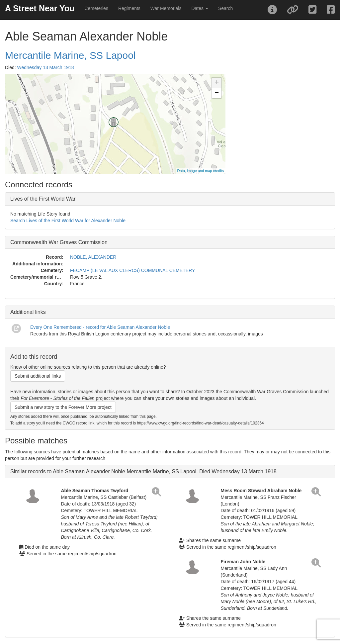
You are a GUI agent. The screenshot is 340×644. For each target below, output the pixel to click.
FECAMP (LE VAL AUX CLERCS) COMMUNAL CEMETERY (132, 270)
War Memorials (166, 8)
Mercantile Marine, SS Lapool (70, 55)
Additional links (28, 312)
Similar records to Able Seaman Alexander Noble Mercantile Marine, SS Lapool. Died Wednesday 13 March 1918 (143, 471)
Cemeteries (96, 8)
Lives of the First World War (43, 199)
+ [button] (217, 83)
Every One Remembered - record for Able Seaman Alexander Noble (100, 327)
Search (225, 8)
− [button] (217, 93)
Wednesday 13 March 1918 (46, 67)
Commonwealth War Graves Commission (59, 242)
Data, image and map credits (201, 171)
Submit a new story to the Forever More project (63, 407)
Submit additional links (38, 376)
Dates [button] (200, 8)
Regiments (129, 8)
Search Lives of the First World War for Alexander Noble (68, 221)
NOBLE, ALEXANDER (93, 257)
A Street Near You (40, 8)
